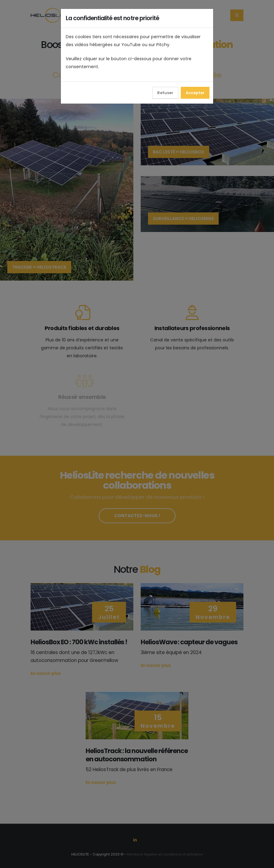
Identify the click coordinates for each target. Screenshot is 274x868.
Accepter (195, 93)
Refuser (165, 93)
